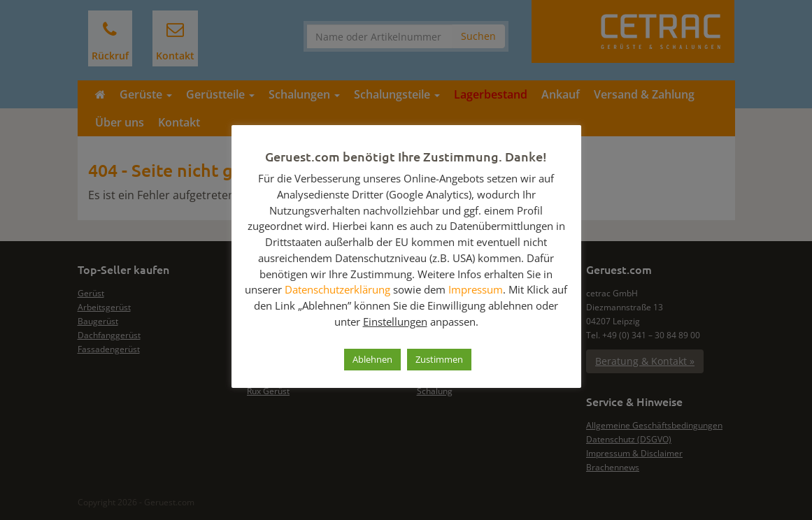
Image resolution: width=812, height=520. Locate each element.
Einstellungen (395, 322)
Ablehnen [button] (372, 359)
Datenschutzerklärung (337, 289)
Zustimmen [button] (439, 359)
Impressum (476, 289)
